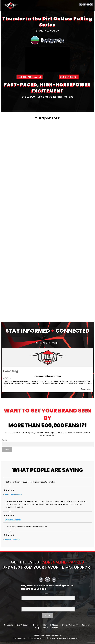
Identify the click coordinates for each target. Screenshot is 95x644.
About (46, 628)
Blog (37, 628)
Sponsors (86, 625)
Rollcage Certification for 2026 (48, 376)
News (46, 625)
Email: (47, 608)
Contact (56, 628)
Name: (47, 597)
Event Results (23, 625)
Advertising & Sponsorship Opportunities (65, 638)
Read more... (86, 389)
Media (55, 625)
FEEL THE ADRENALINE (30, 77)
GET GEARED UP (69, 77)
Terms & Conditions (38, 638)
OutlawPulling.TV (70, 625)
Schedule (9, 625)
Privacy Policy (21, 638)
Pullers (36, 625)
